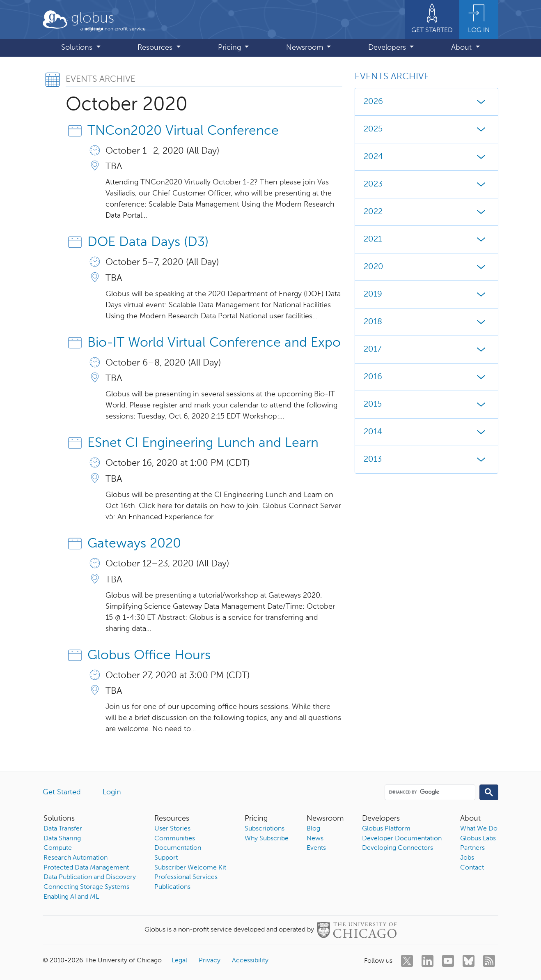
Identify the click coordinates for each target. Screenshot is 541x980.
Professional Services (186, 877)
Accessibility (250, 961)
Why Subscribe (267, 839)
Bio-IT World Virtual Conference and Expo (214, 343)
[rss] (489, 961)
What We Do (479, 829)
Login (112, 792)
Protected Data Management (86, 868)
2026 (426, 102)
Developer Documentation (402, 839)
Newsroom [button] (306, 48)
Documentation (178, 848)
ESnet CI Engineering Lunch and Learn (203, 443)
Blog (313, 829)
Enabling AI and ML (71, 897)
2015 (426, 405)
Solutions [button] (78, 48)
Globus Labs (478, 839)
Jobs (467, 858)
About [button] (462, 48)
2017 (426, 350)
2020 (426, 267)
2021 (426, 239)
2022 (426, 212)
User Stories (172, 829)
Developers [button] (388, 48)
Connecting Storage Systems (86, 887)
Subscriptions (265, 829)
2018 (426, 322)
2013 (426, 460)
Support (166, 858)
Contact (472, 868)
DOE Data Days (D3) (148, 242)
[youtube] (448, 961)
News (315, 839)
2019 (426, 294)
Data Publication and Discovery (90, 877)
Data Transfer (63, 829)
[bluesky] (469, 961)
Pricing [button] (230, 48)
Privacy (210, 961)
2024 (426, 157)
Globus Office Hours (149, 656)
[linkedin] (428, 961)
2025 (426, 129)
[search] (429, 792)
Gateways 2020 (134, 544)
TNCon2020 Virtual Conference (183, 131)
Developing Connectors (398, 848)
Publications (172, 887)
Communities (175, 839)
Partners (472, 848)
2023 (426, 184)
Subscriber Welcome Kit (190, 868)
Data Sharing (62, 839)
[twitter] (407, 961)
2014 (426, 432)
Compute (58, 848)
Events (316, 848)
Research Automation (76, 858)
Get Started (62, 792)
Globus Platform (386, 829)
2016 (426, 377)
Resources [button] (156, 48)
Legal (179, 961)
